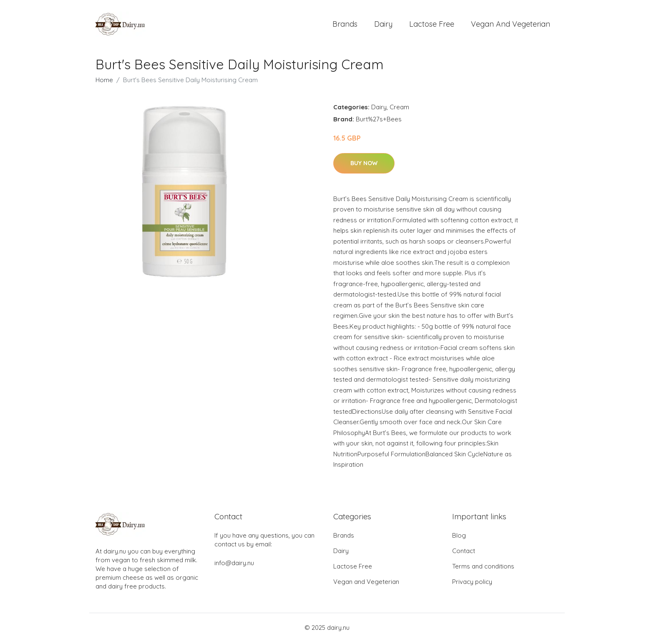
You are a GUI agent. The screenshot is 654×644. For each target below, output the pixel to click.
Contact (464, 553)
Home (104, 82)
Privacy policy (472, 584)
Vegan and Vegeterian (511, 25)
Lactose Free (432, 25)
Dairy (383, 25)
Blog (459, 537)
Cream (399, 109)
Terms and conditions (483, 568)
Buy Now (364, 165)
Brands (345, 25)
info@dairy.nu (234, 565)
